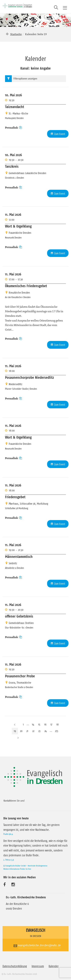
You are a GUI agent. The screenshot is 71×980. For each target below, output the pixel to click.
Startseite (16, 34)
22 (33, 731)
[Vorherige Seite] (15, 724)
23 (39, 731)
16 (45, 724)
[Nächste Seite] (18, 738)
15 (39, 724)
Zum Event (60, 134)
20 (21, 731)
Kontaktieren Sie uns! (14, 801)
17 (51, 724)
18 (57, 724)
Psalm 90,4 (8, 834)
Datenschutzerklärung (15, 966)
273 (57, 731)
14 (33, 724)
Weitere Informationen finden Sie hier (17, 869)
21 (27, 731)
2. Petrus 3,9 (9, 860)
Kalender (54, 966)
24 (46, 731)
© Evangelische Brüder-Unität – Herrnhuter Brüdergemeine (25, 866)
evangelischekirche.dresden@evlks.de (39, 945)
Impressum (38, 966)
